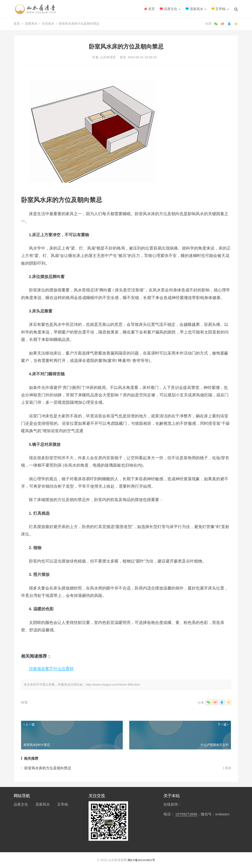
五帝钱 (218, 9)
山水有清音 (108, 57)
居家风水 (194, 9)
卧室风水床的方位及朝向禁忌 (48, 768)
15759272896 (186, 814)
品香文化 (168, 9)
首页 (149, 9)
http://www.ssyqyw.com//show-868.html (113, 685)
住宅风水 (48, 24)
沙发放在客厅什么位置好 (51, 669)
